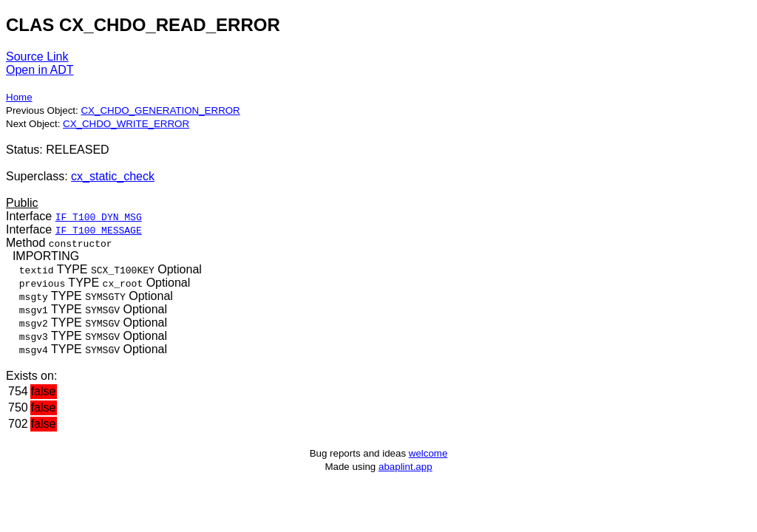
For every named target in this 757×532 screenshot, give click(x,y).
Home (19, 97)
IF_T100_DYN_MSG (99, 216)
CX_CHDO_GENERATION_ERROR (160, 110)
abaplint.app (405, 467)
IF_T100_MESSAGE (99, 230)
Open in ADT (40, 70)
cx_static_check (113, 176)
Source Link (37, 57)
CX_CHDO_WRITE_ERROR (126, 124)
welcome (428, 453)
